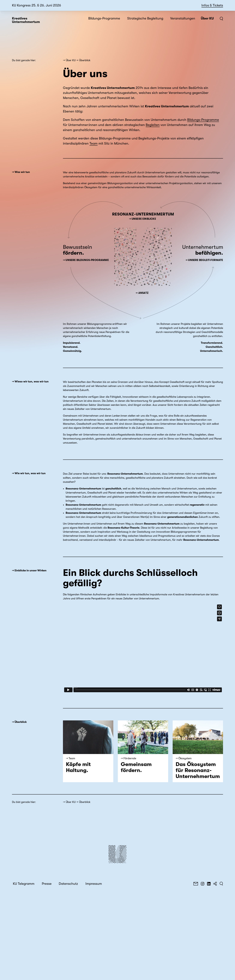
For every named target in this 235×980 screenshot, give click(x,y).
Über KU (71, 60)
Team (94, 144)
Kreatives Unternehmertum (26, 20)
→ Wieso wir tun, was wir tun (30, 382)
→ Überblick (19, 722)
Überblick (85, 60)
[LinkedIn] (209, 884)
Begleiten (153, 125)
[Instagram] (202, 884)
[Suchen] (221, 884)
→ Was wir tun (21, 172)
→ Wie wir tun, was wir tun (29, 473)
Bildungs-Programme (203, 120)
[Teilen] (215, 884)
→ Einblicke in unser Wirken (29, 570)
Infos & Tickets (212, 5)
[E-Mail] (196, 884)
